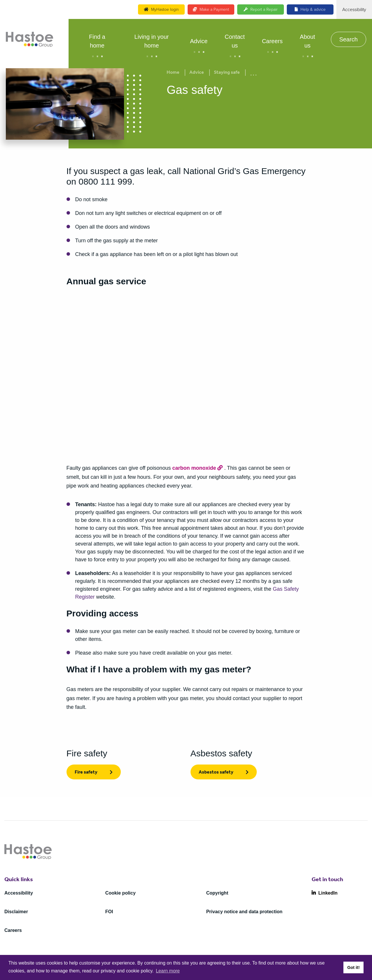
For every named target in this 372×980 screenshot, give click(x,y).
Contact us (235, 41)
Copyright (217, 893)
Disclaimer (16, 912)
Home (173, 73)
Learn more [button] (168, 971)
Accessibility (19, 893)
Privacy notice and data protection (244, 912)
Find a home (97, 41)
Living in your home (152, 41)
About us (308, 41)
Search (349, 39)
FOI (109, 912)
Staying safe (227, 73)
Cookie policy (120, 893)
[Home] (29, 39)
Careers (272, 41)
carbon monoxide (194, 468)
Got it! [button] (353, 967)
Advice (199, 41)
